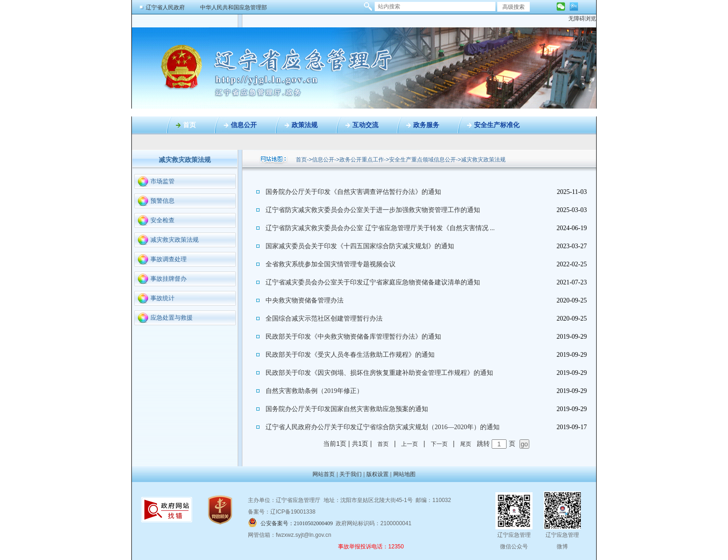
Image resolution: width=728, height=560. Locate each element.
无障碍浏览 (582, 19)
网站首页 (324, 474)
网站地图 (404, 474)
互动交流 (365, 125)
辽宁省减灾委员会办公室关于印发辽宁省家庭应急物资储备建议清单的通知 (373, 282)
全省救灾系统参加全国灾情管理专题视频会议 (331, 264)
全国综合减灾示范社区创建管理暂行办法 (324, 319)
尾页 (466, 444)
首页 (189, 125)
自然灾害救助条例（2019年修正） (314, 391)
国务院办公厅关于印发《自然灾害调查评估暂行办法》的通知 (353, 192)
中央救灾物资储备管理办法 (305, 300)
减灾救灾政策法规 (175, 240)
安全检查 (162, 220)
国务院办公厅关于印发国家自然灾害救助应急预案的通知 (347, 409)
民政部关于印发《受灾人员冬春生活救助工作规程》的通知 (350, 355)
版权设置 (377, 474)
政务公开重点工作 (362, 160)
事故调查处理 (169, 259)
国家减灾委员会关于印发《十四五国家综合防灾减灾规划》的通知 (360, 246)
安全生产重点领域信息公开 (422, 160)
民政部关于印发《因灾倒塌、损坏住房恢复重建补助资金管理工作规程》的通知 (379, 373)
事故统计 (162, 298)
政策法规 (305, 125)
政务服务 (426, 125)
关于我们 (351, 474)
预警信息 (162, 201)
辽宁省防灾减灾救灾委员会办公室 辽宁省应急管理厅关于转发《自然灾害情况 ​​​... (380, 228)
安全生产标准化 (497, 125)
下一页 (439, 444)
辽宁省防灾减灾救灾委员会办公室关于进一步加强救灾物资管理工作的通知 (373, 210)
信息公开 (244, 125)
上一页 (409, 444)
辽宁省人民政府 (165, 7)
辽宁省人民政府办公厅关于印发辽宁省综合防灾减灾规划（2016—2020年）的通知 (383, 427)
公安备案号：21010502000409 (297, 523)
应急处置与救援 (172, 318)
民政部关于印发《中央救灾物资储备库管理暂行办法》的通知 (353, 337)
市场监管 (162, 181)
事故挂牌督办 (169, 279)
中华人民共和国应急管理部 (234, 7)
